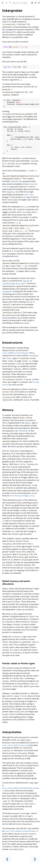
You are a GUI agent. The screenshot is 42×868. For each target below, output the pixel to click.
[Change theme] (6, 3)
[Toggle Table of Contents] (3, 3)
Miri (15, 32)
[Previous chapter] (7, 859)
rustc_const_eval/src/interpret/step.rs (21, 831)
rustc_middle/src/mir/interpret (15, 353)
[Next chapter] (35, 859)
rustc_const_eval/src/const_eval (16, 745)
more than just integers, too (22, 496)
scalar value (29, 195)
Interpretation (12, 732)
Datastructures (12, 343)
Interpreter (12, 10)
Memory (8, 410)
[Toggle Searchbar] (10, 3)
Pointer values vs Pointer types (19, 663)
